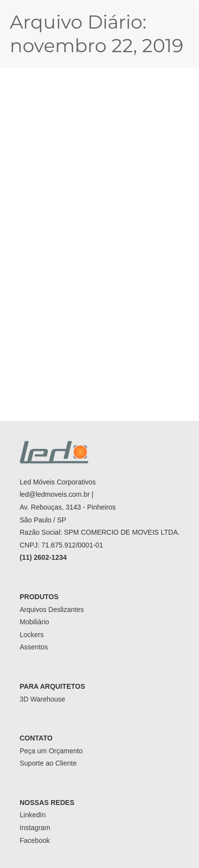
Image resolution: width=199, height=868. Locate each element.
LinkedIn (33, 815)
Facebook (35, 840)
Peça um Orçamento (51, 751)
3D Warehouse (43, 699)
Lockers (32, 635)
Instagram (35, 828)
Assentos (34, 647)
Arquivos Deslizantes (52, 610)
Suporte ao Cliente (48, 763)
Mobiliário (34, 622)
